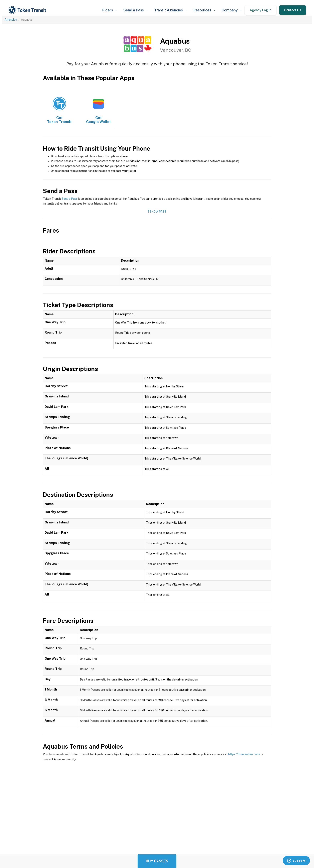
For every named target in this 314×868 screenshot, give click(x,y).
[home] (28, 10)
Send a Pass (70, 199)
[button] (110, 10)
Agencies (11, 20)
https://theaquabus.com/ (244, 754)
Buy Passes (157, 861)
